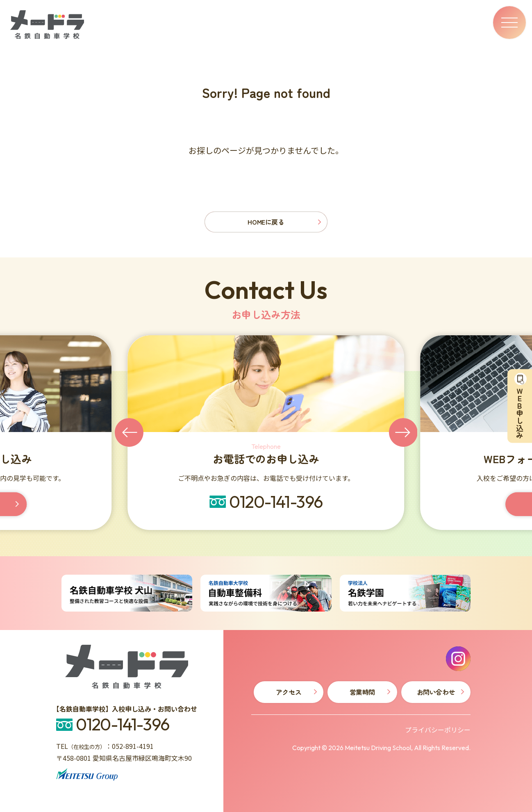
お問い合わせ (436, 692)
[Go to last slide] (129, 432)
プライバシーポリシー (438, 730)
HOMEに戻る (266, 222)
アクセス (289, 692)
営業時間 (362, 692)
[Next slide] (403, 432)
